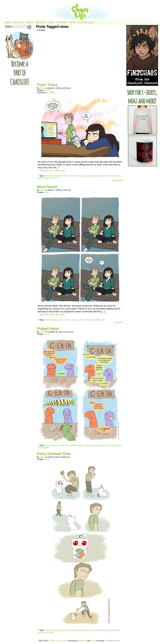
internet (56, 445)
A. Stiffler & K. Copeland (58, 641)
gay (83, 176)
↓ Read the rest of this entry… (52, 170)
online (101, 630)
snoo (40, 632)
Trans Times (47, 85)
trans (51, 178)
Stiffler (52, 93)
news (112, 176)
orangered (109, 630)
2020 (47, 320)
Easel (93, 641)
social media (111, 445)
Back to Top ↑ (115, 641)
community (71, 630)
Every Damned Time (54, 454)
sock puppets (43, 448)
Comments (117, 180)
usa (103, 320)
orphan (81, 445)
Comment (118, 322)
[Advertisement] (80, 58)
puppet (88, 445)
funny (78, 176)
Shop (72, 22)
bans (51, 176)
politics (118, 176)
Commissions (86, 22)
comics (72, 176)
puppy (102, 445)
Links (51, 22)
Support (62, 22)
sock (119, 445)
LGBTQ (105, 176)
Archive (18, 22)
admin (42, 88)
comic (47, 90)
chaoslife (58, 176)
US (56, 178)
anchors (48, 445)
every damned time (84, 630)
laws (89, 176)
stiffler (40, 178)
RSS (107, 641)
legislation (97, 176)
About (29, 22)
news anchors (71, 445)
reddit (117, 630)
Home (8, 22)
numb (87, 320)
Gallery (40, 22)
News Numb (47, 187)
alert (46, 176)
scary (92, 320)
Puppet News (48, 328)
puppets (95, 445)
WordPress (82, 641)
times (46, 178)
